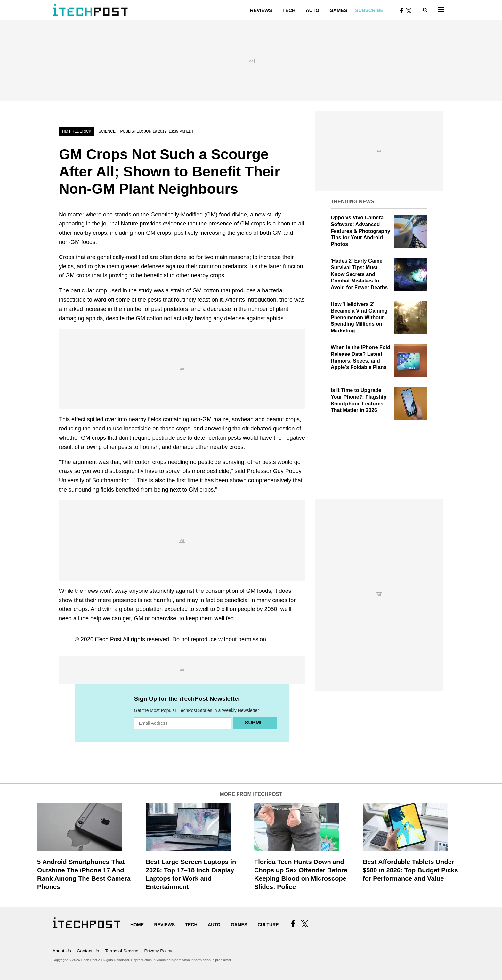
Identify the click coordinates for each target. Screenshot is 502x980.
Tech (289, 10)
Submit (255, 723)
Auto (312, 10)
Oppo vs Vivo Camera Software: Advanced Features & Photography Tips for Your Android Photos (360, 231)
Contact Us (88, 951)
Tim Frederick (76, 131)
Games (338, 10)
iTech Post (108, 639)
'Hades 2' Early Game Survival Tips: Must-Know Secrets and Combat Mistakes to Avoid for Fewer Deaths (359, 274)
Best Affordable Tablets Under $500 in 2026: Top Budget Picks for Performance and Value (410, 870)
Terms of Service (122, 951)
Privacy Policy (158, 951)
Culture (268, 925)
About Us (62, 951)
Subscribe (369, 10)
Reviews (261, 10)
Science (107, 131)
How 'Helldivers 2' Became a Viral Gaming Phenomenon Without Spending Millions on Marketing (359, 317)
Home (137, 925)
